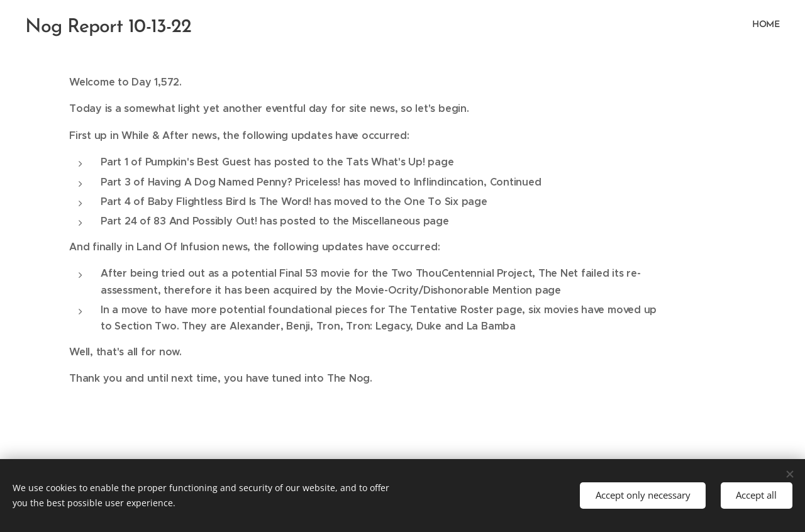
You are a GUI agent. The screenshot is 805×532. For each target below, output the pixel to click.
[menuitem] (778, 26)
